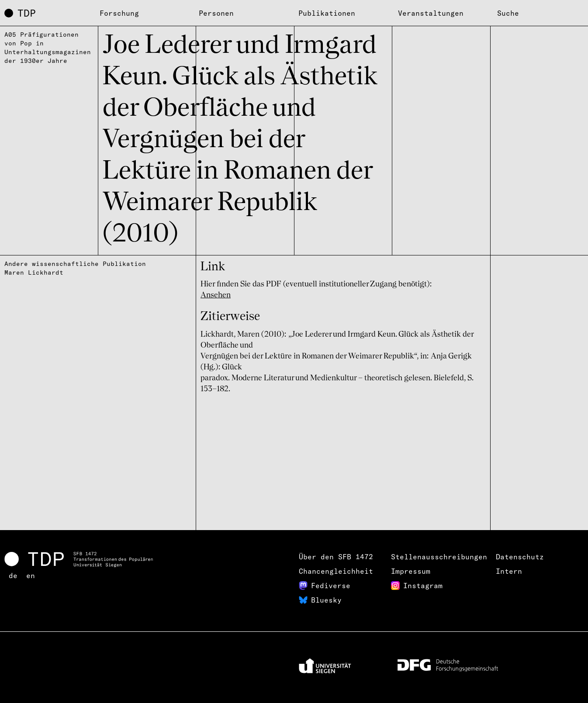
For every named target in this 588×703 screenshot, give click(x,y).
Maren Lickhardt (34, 272)
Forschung (119, 13)
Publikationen (327, 13)
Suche (508, 13)
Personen (216, 13)
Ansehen (216, 295)
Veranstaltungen (431, 13)
